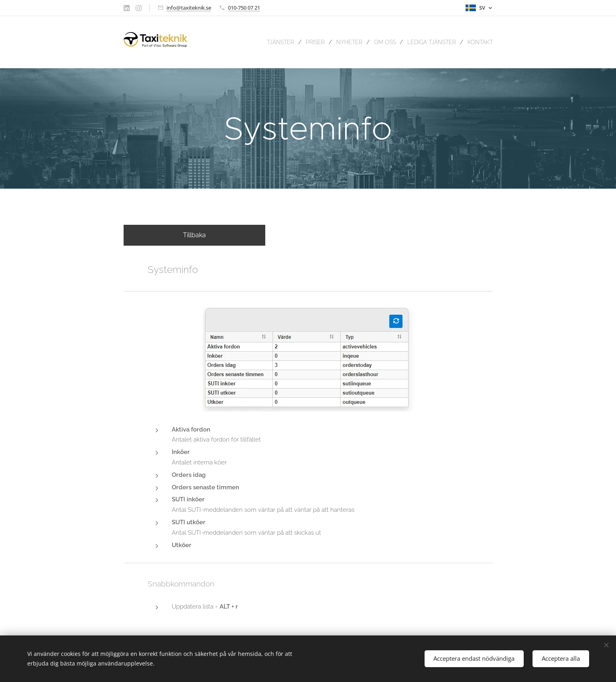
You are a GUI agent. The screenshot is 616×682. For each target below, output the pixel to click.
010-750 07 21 (244, 8)
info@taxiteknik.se (189, 8)
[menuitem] (264, 42)
